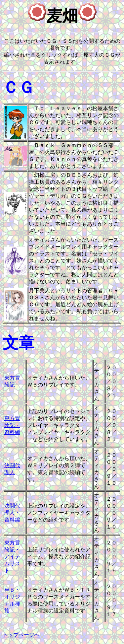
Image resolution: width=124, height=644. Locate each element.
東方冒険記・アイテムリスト (12, 557)
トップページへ (21, 635)
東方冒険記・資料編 (12, 425)
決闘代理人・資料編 (12, 513)
